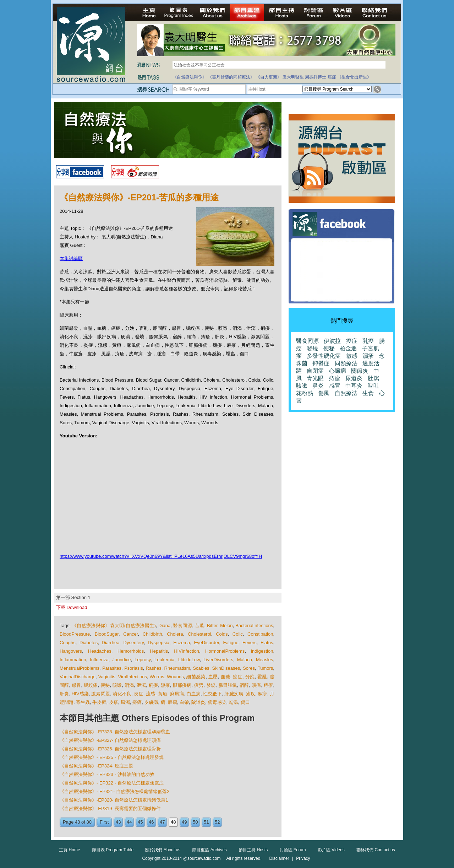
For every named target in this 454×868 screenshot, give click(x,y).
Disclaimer (279, 858)
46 (151, 822)
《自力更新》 (269, 77)
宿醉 (244, 685)
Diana (164, 626)
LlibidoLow (189, 660)
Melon (226, 626)
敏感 (352, 356)
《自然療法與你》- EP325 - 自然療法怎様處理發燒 (112, 757)
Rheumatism (177, 668)
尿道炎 (354, 378)
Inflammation (73, 660)
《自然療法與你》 (190, 77)
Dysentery (134, 643)
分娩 (250, 677)
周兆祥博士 (316, 77)
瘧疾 (251, 694)
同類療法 (346, 363)
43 (118, 822)
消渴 (129, 685)
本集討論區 (71, 258)
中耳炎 (354, 386)
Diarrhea (111, 643)
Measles (264, 660)
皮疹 (114, 702)
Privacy (303, 858)
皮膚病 (151, 702)
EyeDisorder (206, 643)
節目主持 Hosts (253, 850)
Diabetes (89, 643)
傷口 (245, 702)
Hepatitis (159, 651)
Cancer (130, 634)
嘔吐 (373, 386)
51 (206, 822)
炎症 (138, 694)
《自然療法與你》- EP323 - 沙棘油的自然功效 (107, 774)
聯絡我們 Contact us (376, 850)
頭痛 (256, 685)
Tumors (266, 668)
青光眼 (315, 378)
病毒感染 (217, 702)
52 (217, 822)
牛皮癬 (99, 702)
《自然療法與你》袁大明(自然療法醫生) (114, 626)
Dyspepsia (158, 643)
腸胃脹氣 (228, 685)
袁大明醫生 (293, 77)
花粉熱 (305, 393)
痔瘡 (268, 685)
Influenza (99, 660)
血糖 (226, 677)
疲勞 (199, 685)
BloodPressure (75, 634)
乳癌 (368, 341)
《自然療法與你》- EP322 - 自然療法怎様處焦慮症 (112, 783)
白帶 (184, 702)
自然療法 (346, 393)
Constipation (260, 634)
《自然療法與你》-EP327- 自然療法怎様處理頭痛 (110, 740)
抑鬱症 (321, 363)
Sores (249, 668)
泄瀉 (141, 685)
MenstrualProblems (80, 668)
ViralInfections (133, 677)
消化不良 (122, 694)
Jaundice (121, 660)
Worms (157, 677)
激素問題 (101, 694)
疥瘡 (137, 702)
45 (140, 822)
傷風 (324, 393)
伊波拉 (332, 341)
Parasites (112, 668)
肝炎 (64, 694)
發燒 (211, 685)
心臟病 (338, 371)
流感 (151, 694)
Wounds (175, 677)
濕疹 (165, 685)
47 (162, 822)
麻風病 (177, 694)
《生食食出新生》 (354, 77)
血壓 (213, 677)
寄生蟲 (83, 702)
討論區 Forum (293, 850)
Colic (238, 634)
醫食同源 (183, 626)
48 (173, 822)
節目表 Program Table (113, 850)
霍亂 (262, 677)
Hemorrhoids (131, 651)
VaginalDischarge (78, 677)
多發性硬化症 (324, 356)
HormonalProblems (225, 651)
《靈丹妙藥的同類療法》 (231, 77)
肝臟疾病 (234, 694)
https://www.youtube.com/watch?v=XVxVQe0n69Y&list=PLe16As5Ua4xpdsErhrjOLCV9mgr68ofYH (161, 556)
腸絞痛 (91, 685)
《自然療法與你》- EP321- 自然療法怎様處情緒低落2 (114, 791)
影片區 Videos (331, 850)
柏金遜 (348, 348)
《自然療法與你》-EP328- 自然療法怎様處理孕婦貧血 (115, 732)
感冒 (76, 685)
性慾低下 (212, 694)
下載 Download (72, 607)
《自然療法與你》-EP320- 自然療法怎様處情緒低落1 (114, 800)
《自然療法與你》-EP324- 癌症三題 (96, 766)
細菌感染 (196, 677)
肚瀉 (373, 378)
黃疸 (163, 694)
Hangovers (71, 651)
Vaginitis (107, 677)
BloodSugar (107, 634)
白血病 (194, 694)
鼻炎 (318, 386)
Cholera (175, 634)
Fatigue (231, 643)
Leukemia (164, 660)
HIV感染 (80, 694)
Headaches (100, 651)
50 (195, 822)
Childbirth (152, 634)
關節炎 (360, 371)
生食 (368, 393)
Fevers (250, 643)
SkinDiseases (226, 668)
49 (184, 822)
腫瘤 (173, 702)
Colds (222, 634)
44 (129, 822)
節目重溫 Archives (209, 850)
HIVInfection (187, 651)
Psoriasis (134, 668)
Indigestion (262, 651)
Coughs (68, 643)
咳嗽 (117, 685)
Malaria (245, 660)
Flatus (267, 643)
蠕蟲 (234, 702)
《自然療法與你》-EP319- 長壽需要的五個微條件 (110, 808)
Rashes (154, 668)
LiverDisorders (218, 660)
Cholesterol (199, 634)
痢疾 (153, 685)
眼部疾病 (182, 685)
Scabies (201, 668)
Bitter (212, 626)
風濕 (125, 702)
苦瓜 (200, 626)
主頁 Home (69, 850)
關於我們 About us (163, 850)
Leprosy (143, 660)
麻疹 (262, 694)
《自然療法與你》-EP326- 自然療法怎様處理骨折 (110, 749)
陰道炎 (198, 702)
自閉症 (315, 371)
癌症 (332, 77)
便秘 (105, 685)
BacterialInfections (254, 626)
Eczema (182, 643)
